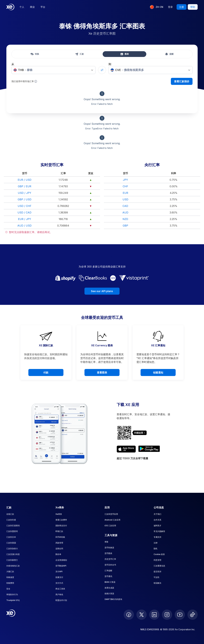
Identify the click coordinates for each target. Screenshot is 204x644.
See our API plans (102, 291)
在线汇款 (10, 514)
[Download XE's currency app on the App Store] (126, 449)
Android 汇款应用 (112, 520)
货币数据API (61, 566)
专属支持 (157, 537)
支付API (59, 571)
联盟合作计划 (61, 600)
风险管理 (59, 543)
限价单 (58, 554)
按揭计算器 (109, 594)
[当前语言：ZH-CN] (157, 7)
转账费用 (10, 583)
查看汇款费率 (61, 520)
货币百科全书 (110, 565)
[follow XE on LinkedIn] (154, 615)
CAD (125, 206)
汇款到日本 (11, 537)
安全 (8, 589)
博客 (106, 542)
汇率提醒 (108, 571)
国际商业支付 (61, 526)
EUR (125, 193)
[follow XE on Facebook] (129, 615)
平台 (43, 7)
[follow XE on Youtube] (180, 615)
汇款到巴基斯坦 (13, 526)
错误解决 (157, 583)
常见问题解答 (159, 531)
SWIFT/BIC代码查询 (113, 599)
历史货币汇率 (110, 559)
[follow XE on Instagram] (167, 615)
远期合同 (59, 549)
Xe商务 (59, 514)
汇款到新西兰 (12, 560)
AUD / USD (24, 226)
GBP (125, 226)
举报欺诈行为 (12, 594)
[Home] (10, 7)
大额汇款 (10, 571)
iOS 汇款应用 (110, 526)
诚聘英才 (157, 526)
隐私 (156, 549)
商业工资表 (60, 589)
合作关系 (157, 520)
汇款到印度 (11, 520)
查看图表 (102, 372)
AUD (125, 212)
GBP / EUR (25, 186)
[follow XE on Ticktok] (193, 615)
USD (125, 199)
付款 (46, 372)
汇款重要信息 (159, 566)
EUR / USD (25, 180)
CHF (125, 186)
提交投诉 (157, 571)
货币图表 (108, 553)
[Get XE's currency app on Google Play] (149, 449)
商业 (32, 7)
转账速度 (10, 577)
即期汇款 (59, 531)
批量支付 (59, 577)
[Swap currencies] (102, 70)
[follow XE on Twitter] (142, 615)
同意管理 (157, 560)
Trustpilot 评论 (13, 600)
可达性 (157, 577)
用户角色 (59, 594)
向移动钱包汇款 (13, 566)
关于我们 (157, 514)
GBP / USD (25, 199)
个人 (22, 7)
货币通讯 (108, 576)
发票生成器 (109, 588)
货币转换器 (109, 548)
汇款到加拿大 (12, 549)
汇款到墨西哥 (12, 531)
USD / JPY (25, 193)
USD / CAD (24, 212)
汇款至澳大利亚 (13, 554)
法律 (156, 543)
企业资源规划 (61, 560)
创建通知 (158, 372)
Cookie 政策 (159, 554)
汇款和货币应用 (111, 514)
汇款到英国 (11, 543)
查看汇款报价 (182, 81)
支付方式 (59, 583)
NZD (125, 219)
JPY (125, 180)
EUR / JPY (25, 219)
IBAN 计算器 (110, 582)
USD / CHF (25, 206)
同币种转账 (60, 537)
